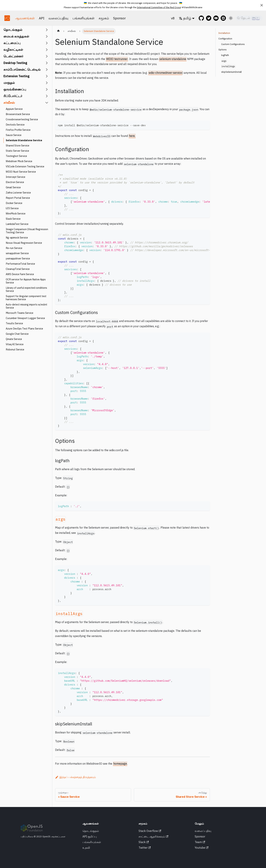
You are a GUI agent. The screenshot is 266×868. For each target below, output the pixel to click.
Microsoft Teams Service (20, 313)
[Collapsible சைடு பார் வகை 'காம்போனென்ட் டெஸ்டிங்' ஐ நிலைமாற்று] (47, 70)
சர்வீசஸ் (9, 103)
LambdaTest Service (17, 224)
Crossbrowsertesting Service (22, 119)
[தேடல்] (249, 18)
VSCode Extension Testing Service (25, 166)
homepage (120, 764)
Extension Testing (16, 76)
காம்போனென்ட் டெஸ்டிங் (22, 69)
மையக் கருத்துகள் (16, 36)
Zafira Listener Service (18, 193)
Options (223, 50)
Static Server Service (17, 151)
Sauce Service (14, 135)
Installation (224, 33)
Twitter (145, 848)
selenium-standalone (173, 59)
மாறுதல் (9, 83)
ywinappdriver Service (18, 258)
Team (200, 842)
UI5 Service (12, 208)
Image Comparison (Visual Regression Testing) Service (27, 231)
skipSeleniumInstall (231, 72)
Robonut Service (15, 349)
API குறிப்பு (90, 836)
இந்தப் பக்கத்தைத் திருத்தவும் (75, 777)
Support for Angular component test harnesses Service (26, 298)
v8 (173, 18)
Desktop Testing (15, 63)
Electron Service (15, 182)
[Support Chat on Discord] (224, 18)
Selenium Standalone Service (24, 140)
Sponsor (119, 18)
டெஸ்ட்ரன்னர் (13, 56)
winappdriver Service (17, 253)
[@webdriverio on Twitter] (210, 18)
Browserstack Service (18, 114)
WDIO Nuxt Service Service (21, 172)
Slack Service (13, 219)
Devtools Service (15, 125)
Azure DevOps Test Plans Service (24, 329)
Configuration (225, 39)
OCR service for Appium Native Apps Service (26, 281)
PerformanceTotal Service (20, 264)
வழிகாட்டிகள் (13, 50)
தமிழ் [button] (185, 18)
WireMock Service (16, 213)
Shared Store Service (18, 145)
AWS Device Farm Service (20, 274)
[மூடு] (262, 5)
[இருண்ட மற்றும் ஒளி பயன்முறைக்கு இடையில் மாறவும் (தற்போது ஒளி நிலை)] (231, 18)
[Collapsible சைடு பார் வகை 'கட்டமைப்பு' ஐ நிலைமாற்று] (47, 43)
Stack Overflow (150, 831)
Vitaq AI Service (15, 344)
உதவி (86, 848)
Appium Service (14, 109)
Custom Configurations (233, 44)
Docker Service (14, 203)
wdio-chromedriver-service (165, 73)
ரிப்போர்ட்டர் (13, 96)
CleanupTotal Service (18, 269)
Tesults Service (14, 323)
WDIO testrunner (117, 59)
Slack (144, 842)
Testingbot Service (16, 156)
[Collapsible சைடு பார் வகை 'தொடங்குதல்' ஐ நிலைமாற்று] (47, 30)
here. (132, 136)
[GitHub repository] (201, 18)
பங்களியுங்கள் (83, 18)
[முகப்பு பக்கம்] (58, 31)
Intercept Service (16, 177)
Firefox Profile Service (18, 130)
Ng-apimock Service (17, 238)
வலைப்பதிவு (58, 18)
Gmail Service (13, 187)
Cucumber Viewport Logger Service (25, 318)
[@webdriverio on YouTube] (217, 18)
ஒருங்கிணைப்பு (15, 89)
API (42, 18)
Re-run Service (14, 248)
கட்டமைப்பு (12, 43)
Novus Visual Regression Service (24, 243)
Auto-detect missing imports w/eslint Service (26, 306)
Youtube (202, 848)
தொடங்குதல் (13, 30)
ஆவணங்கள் (25, 18)
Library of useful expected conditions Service (26, 289)
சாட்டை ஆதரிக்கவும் (153, 836)
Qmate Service (14, 339)
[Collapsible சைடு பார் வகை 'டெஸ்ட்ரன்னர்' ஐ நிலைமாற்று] (47, 56)
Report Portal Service (18, 198)
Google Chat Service (17, 334)
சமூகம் (104, 18)
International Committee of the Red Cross (159, 7)
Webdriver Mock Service (19, 161)
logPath (225, 55)
